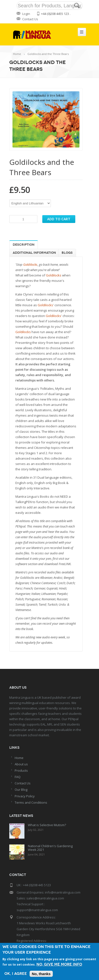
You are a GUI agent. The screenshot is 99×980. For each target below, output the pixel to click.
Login (26, 14)
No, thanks (41, 974)
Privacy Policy (25, 796)
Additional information (34, 253)
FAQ (18, 777)
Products (21, 770)
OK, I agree (16, 974)
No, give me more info (59, 964)
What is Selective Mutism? (47, 825)
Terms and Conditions (31, 802)
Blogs (67, 253)
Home (17, 54)
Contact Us (30, 19)
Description (24, 245)
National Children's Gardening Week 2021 (50, 848)
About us (21, 764)
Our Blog (21, 790)
